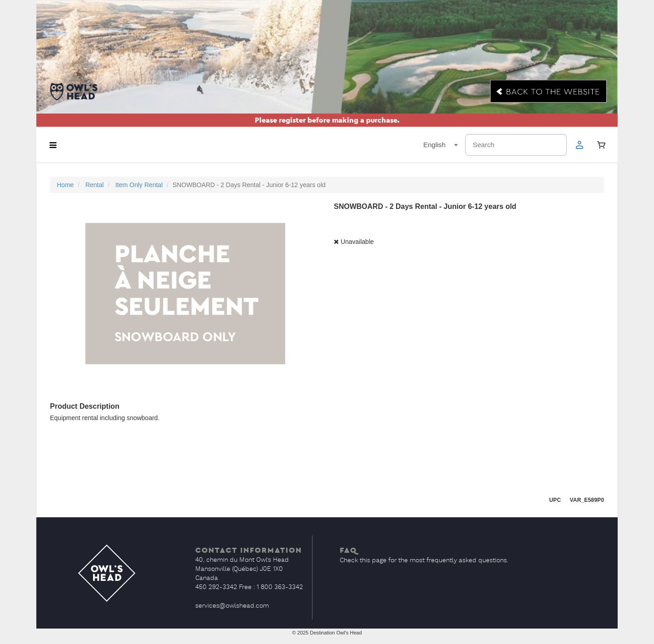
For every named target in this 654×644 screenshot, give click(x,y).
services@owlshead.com (232, 606)
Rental (94, 185)
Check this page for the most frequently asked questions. (424, 560)
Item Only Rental (139, 185)
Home (65, 185)
